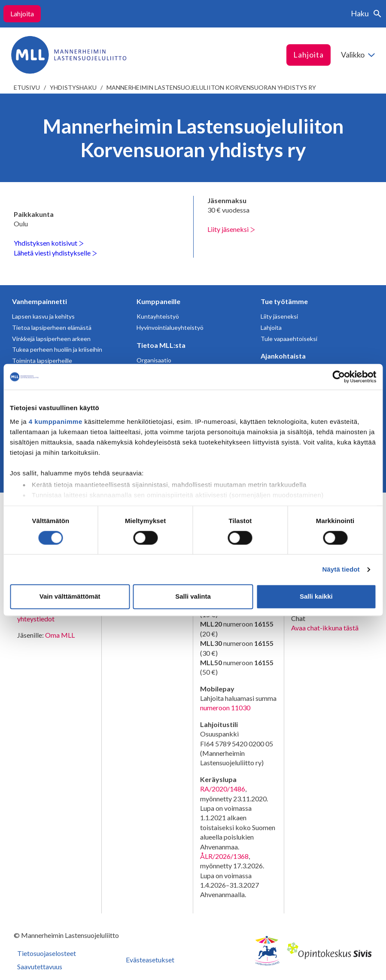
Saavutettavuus (40, 966)
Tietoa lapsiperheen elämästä (52, 327)
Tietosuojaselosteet (47, 953)
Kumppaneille (158, 301)
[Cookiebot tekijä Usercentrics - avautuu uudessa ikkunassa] (339, 377)
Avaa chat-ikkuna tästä (325, 628)
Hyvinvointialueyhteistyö (170, 327)
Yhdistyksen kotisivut (49, 243)
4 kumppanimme (56, 422)
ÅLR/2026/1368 (224, 856)
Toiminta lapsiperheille (42, 361)
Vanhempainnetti (40, 301)
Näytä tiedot (341, 569)
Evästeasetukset (150, 960)
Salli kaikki (316, 597)
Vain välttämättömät (70, 597)
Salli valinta (193, 597)
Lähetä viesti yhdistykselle (55, 253)
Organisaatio (154, 360)
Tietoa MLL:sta (161, 345)
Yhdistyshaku (73, 87)
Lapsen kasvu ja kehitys (43, 316)
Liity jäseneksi (231, 229)
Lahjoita (22, 14)
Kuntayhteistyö (158, 316)
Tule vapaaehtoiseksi (289, 339)
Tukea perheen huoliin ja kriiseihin (57, 349)
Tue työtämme (284, 301)
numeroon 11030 (225, 708)
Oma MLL (60, 635)
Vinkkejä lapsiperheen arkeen (51, 339)
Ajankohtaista (283, 356)
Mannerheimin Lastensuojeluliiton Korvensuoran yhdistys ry (211, 87)
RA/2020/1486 (223, 789)
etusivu (27, 87)
